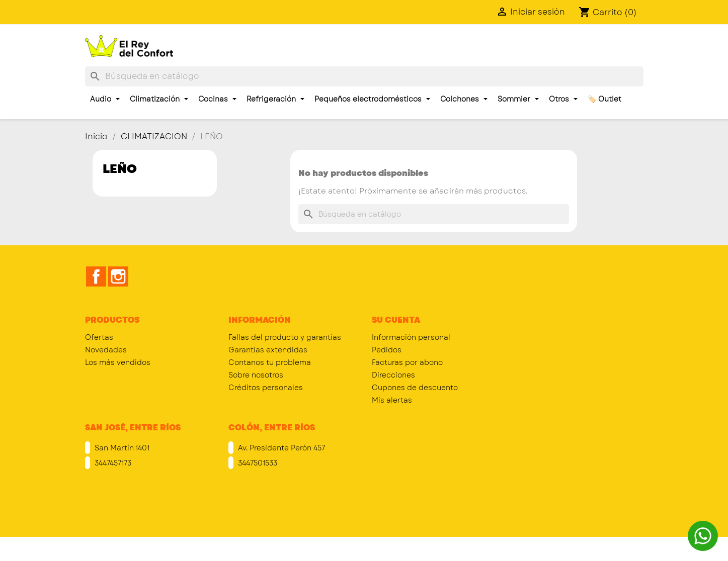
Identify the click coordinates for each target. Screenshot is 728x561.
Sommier (518, 99)
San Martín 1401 (121, 448)
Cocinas (217, 99)
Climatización (159, 99)
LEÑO (120, 169)
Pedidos (387, 350)
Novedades (106, 350)
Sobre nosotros (256, 375)
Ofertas (99, 337)
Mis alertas (392, 400)
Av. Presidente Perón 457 (280, 448)
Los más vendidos (118, 362)
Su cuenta (396, 320)
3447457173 (112, 463)
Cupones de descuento (415, 388)
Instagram (118, 276)
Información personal (411, 337)
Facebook (96, 276)
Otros (563, 99)
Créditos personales (266, 388)
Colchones (464, 99)
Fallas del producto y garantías (285, 337)
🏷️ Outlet (604, 99)
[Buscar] (364, 76)
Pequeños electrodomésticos (372, 99)
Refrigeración (275, 99)
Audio (105, 99)
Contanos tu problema (270, 362)
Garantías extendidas (268, 350)
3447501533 (257, 463)
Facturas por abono (407, 362)
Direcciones (393, 375)
